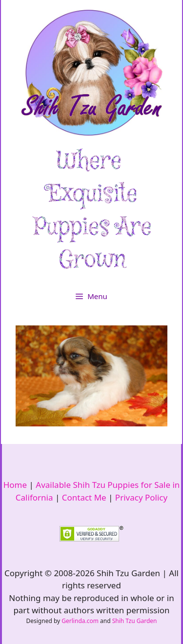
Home (15, 485)
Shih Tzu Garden (135, 621)
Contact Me (84, 497)
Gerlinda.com (80, 621)
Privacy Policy (141, 497)
